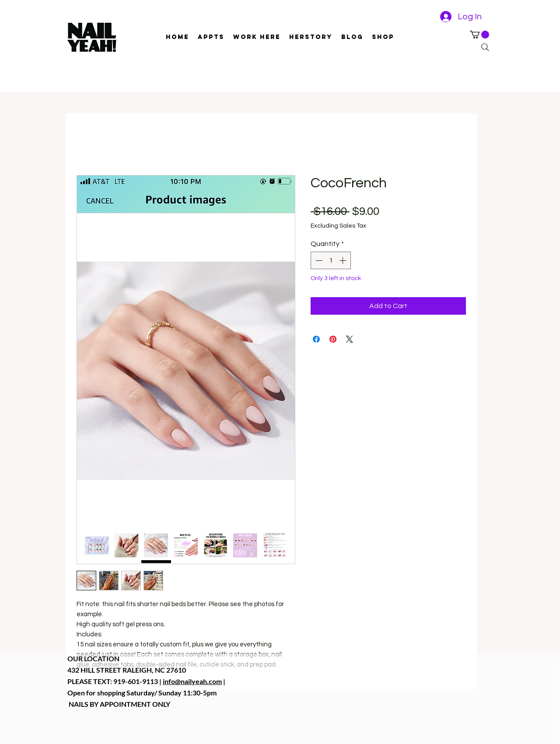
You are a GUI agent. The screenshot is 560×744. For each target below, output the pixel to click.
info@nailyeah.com (192, 681)
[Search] (485, 47)
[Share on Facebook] (316, 339)
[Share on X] (350, 339)
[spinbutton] (331, 260)
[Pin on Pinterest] (333, 339)
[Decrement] (318, 260)
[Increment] (343, 260)
